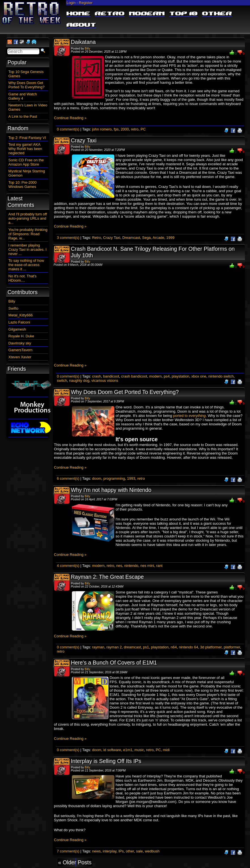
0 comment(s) (68, 129)
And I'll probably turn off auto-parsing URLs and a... (28, 218)
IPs (121, 851)
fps (116, 129)
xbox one (199, 376)
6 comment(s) (68, 478)
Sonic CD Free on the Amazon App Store (26, 162)
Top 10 (183, 14)
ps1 (146, 647)
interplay (110, 851)
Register (86, 3)
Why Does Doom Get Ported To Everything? (125, 392)
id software (112, 750)
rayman (98, 647)
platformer (232, 647)
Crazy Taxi (84, 140)
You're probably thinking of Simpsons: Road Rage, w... (28, 234)
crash (97, 376)
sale (139, 851)
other (130, 851)
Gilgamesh (17, 329)
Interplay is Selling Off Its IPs (106, 761)
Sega (146, 238)
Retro (110, 14)
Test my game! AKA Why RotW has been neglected (25, 149)
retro (135, 129)
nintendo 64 (189, 647)
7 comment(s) (68, 851)
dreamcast (132, 647)
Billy (87, 49)
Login (71, 3)
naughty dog (79, 381)
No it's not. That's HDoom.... (23, 278)
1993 (131, 478)
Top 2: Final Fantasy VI (27, 138)
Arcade (158, 238)
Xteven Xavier (20, 357)
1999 (170, 238)
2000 (125, 129)
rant (159, 566)
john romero (102, 129)
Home (78, 14)
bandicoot (111, 376)
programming (114, 478)
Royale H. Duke (21, 336)
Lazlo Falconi (19, 322)
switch (62, 381)
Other (217, 14)
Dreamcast (131, 238)
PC (143, 129)
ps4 (167, 376)
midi (166, 750)
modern (155, 376)
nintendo (131, 566)
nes (119, 566)
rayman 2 (114, 647)
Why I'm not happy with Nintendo (111, 490)
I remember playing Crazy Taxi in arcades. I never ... (28, 249)
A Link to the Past (23, 116)
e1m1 (128, 750)
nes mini (147, 566)
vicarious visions (105, 381)
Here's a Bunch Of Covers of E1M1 (114, 663)
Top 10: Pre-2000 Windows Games (23, 185)
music (139, 750)
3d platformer (211, 647)
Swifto (13, 308)
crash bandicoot (134, 376)
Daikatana (83, 42)
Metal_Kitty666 (21, 315)
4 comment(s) (68, 566)
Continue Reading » (70, 118)
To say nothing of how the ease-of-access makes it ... (26, 265)
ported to (190, 416)
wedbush (152, 851)
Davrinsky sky (20, 343)
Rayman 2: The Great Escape (107, 577)
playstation (180, 376)
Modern (147, 14)
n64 (174, 647)
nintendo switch (221, 376)
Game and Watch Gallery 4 (23, 96)
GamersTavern (21, 350)
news (96, 851)
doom (97, 478)
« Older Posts (75, 862)
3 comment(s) (68, 238)
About (81, 25)
